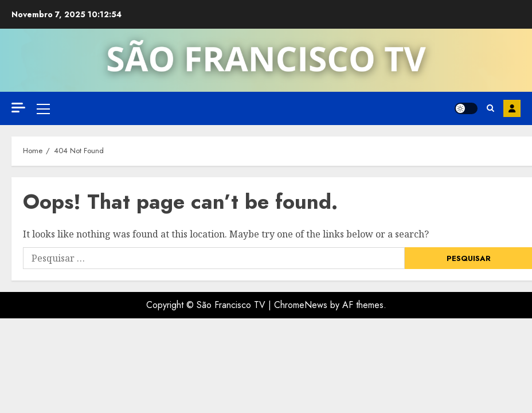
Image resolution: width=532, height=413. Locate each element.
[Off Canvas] (18, 108)
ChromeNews (301, 305)
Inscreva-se (512, 108)
